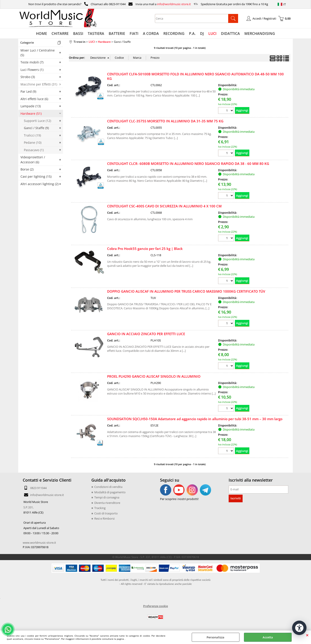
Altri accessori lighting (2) (39, 184)
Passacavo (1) (34, 150)
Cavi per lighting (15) (36, 176)
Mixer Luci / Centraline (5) (38, 53)
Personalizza (215, 637)
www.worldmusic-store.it (39, 543)
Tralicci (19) (32, 135)
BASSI (78, 34)
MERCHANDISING (260, 34)
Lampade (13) (31, 106)
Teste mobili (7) (32, 62)
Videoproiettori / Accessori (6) (33, 159)
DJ (202, 34)
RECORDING (174, 34)
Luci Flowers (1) (32, 70)
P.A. (192, 34)
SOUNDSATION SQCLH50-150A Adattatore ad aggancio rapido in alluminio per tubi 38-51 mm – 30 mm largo (195, 419)
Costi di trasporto (106, 513)
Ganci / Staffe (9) (36, 128)
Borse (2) (27, 169)
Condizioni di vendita (108, 487)
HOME (42, 34)
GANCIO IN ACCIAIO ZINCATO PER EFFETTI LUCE (146, 334)
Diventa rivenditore (107, 503)
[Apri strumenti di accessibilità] (299, 628)
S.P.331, (28, 507)
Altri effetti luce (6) (34, 99)
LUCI (212, 34)
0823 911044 (38, 488)
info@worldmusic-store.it (174, 4)
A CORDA (151, 34)
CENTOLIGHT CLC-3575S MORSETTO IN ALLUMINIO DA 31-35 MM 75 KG (165, 121)
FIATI (134, 34)
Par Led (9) (28, 91)
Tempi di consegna (107, 497)
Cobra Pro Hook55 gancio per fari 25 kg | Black (145, 249)
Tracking (100, 508)
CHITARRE (60, 34)
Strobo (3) (28, 77)
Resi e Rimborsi (104, 518)
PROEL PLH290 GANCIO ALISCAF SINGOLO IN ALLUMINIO (154, 376)
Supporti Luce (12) (37, 121)
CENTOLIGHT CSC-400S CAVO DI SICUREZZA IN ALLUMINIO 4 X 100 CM (164, 206)
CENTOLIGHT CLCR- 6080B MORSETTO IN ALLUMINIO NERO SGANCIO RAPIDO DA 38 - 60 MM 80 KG (188, 164)
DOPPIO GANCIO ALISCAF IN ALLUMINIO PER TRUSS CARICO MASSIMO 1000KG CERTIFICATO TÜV (186, 291)
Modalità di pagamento (110, 492)
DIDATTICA (230, 34)
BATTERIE (117, 34)
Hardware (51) (31, 113)
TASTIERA (96, 34)
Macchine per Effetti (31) (39, 84)
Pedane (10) (33, 142)
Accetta (268, 637)
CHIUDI (307, 635)
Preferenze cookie (155, 606)
